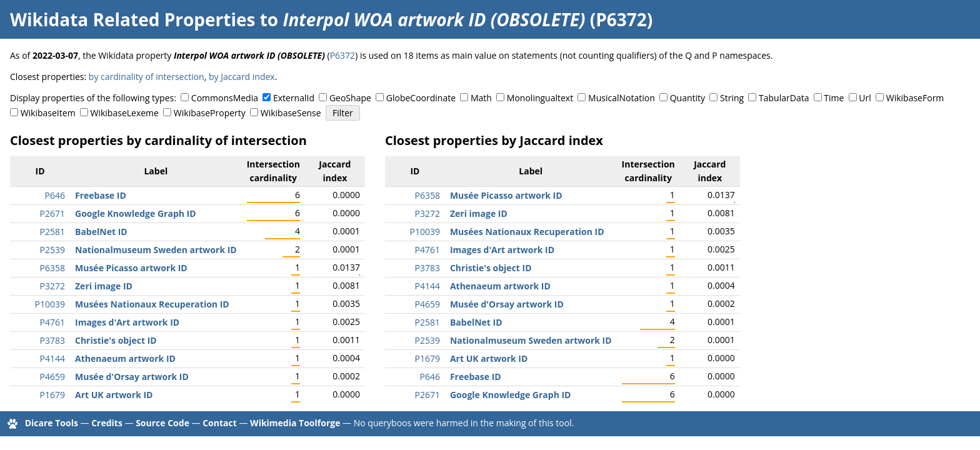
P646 (55, 195)
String (732, 98)
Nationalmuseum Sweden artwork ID (156, 250)
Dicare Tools (52, 423)
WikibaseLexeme (125, 113)
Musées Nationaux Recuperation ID (152, 304)
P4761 (52, 322)
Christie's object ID (116, 340)
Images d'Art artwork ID (127, 322)
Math (481, 98)
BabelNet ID (101, 232)
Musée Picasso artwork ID (131, 268)
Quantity (687, 98)
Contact (220, 423)
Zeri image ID (104, 286)
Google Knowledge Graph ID (136, 213)
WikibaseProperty (210, 113)
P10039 (50, 304)
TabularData (784, 98)
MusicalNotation (622, 98)
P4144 (52, 358)
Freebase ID (101, 195)
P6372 (342, 55)
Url (865, 98)
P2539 (52, 250)
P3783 (52, 340)
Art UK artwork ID (114, 395)
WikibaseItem (48, 113)
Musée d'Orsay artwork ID (132, 377)
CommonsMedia (225, 98)
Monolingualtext (540, 98)
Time (834, 98)
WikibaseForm (915, 98)
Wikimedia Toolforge (295, 423)
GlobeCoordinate (421, 98)
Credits (107, 423)
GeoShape (350, 98)
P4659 (52, 377)
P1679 (52, 395)
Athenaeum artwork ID (125, 358)
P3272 (52, 286)
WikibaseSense (291, 113)
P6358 (52, 268)
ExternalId (294, 98)
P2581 (52, 232)
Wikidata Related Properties (132, 19)
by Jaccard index (242, 77)
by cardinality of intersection (147, 77)
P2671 (52, 213)
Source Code (162, 423)
